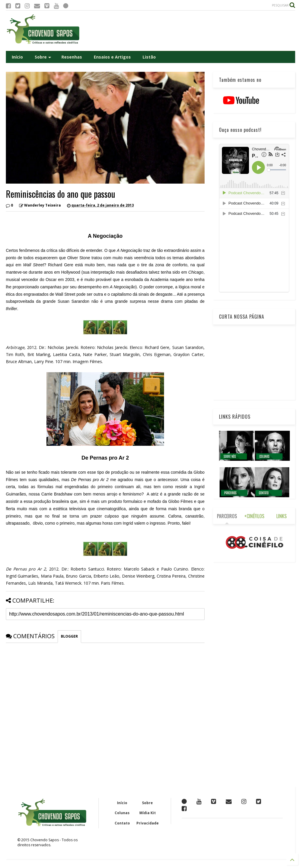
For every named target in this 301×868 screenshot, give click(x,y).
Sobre (43, 57)
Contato (122, 823)
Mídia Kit (148, 813)
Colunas (122, 813)
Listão (149, 57)
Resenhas (72, 57)
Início (17, 57)
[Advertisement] (188, 31)
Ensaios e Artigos (112, 57)
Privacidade (148, 823)
